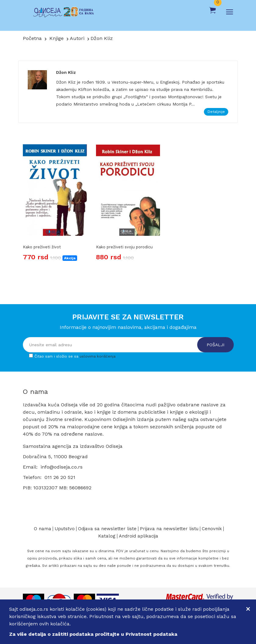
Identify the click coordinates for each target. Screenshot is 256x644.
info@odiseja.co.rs (62, 467)
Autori (77, 38)
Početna (32, 38)
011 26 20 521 (60, 477)
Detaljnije (216, 112)
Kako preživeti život (42, 247)
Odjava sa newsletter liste (107, 529)
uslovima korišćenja (98, 356)
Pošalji (215, 345)
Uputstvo (65, 529)
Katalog (107, 536)
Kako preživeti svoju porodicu (124, 247)
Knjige (57, 38)
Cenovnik (212, 529)
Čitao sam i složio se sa (75, 356)
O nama (43, 529)
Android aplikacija (139, 536)
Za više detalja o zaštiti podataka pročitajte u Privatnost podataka (93, 634)
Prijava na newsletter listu (169, 529)
